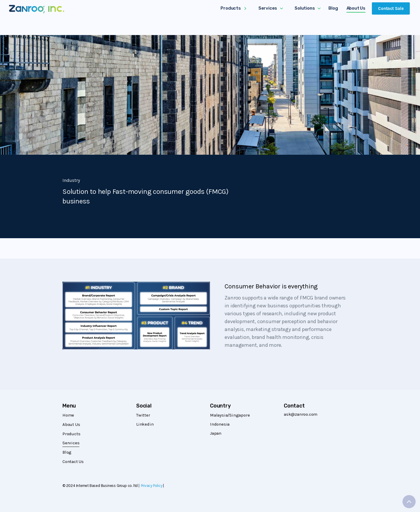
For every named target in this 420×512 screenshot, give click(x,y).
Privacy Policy (151, 486)
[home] (36, 9)
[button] (233, 9)
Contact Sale (391, 8)
